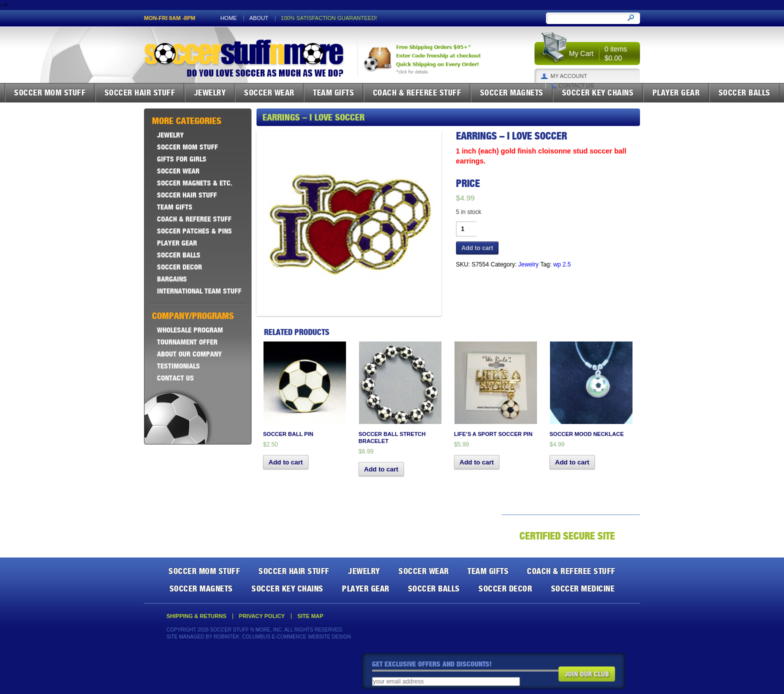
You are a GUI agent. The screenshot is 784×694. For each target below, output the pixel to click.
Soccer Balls (744, 92)
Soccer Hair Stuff (140, 92)
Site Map (310, 616)
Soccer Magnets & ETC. (195, 183)
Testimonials (178, 366)
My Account (569, 76)
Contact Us (576, 86)
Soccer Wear (269, 92)
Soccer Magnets (512, 92)
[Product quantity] (466, 229)
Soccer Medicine (583, 588)
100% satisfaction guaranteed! (329, 18)
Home (229, 18)
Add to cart (477, 248)
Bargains (172, 279)
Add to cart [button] (286, 462)
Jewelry (210, 92)
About (259, 18)
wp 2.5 (562, 264)
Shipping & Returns (196, 616)
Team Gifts (333, 92)
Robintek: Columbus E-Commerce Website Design (282, 637)
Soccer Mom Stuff (50, 92)
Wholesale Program (190, 330)
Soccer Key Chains (598, 92)
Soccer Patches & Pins (194, 231)
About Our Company (189, 354)
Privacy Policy (262, 616)
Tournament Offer (187, 342)
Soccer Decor (179, 267)
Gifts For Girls (182, 159)
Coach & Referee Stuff (417, 92)
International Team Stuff (199, 291)
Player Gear (676, 92)
